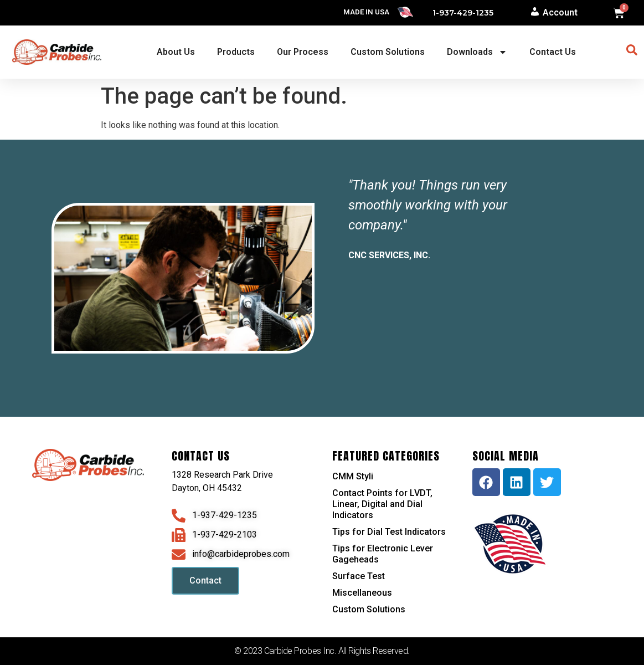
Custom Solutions (388, 52)
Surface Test (359, 576)
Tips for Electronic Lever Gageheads (383, 554)
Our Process (303, 52)
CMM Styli (353, 476)
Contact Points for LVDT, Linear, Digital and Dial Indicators (382, 504)
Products (236, 52)
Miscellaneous (362, 593)
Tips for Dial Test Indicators (389, 532)
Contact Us (553, 52)
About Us (176, 52)
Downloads (477, 52)
